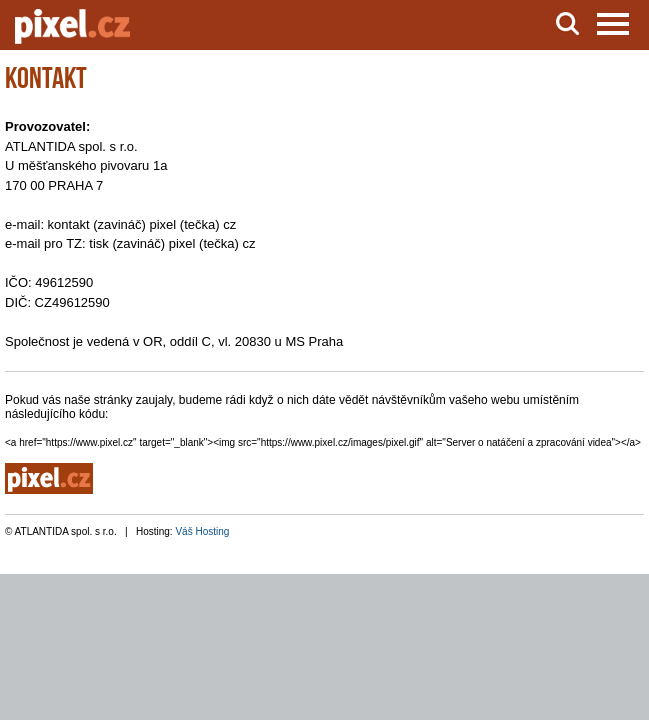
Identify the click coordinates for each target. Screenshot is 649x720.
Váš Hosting (202, 531)
